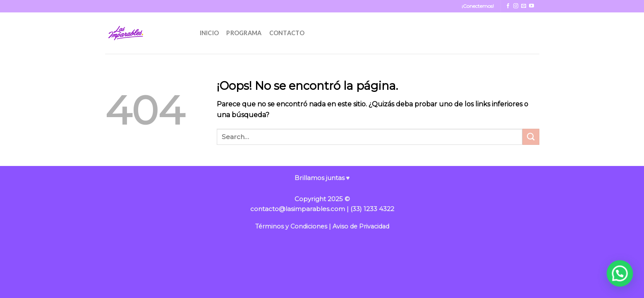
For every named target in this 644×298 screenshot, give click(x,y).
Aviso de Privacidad (361, 226)
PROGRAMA (244, 33)
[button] (620, 274)
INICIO (209, 33)
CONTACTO (287, 33)
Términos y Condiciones (291, 226)
